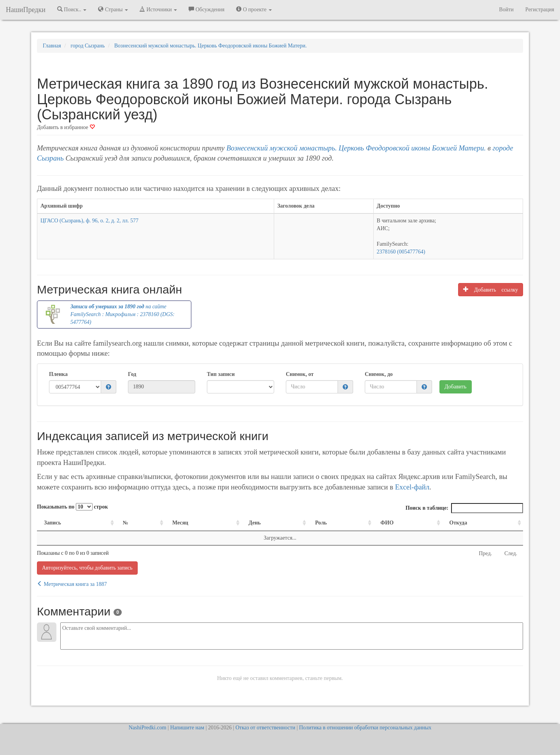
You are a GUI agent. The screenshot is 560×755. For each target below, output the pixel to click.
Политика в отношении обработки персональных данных (365, 728)
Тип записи (221, 374)
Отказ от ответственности (265, 728)
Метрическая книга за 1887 (72, 584)
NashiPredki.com (148, 728)
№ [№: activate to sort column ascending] (126, 523)
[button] (108, 387)
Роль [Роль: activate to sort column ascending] (321, 523)
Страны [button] (113, 9)
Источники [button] (158, 9)
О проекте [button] (254, 9)
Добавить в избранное (66, 127)
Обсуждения (206, 9)
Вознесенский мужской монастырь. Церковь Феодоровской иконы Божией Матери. (356, 148)
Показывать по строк (72, 507)
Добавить (456, 387)
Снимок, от (300, 374)
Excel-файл (412, 487)
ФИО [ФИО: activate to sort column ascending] (387, 523)
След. (511, 553)
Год (132, 374)
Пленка (58, 374)
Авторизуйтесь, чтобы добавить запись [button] (87, 568)
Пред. (485, 553)
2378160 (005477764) (401, 252)
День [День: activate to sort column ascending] (255, 523)
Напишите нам (187, 728)
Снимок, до (379, 374)
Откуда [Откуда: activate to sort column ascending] (458, 523)
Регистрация (540, 10)
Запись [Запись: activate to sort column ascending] (52, 523)
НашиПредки (26, 10)
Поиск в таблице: (464, 508)
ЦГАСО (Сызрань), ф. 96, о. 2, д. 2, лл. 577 (89, 221)
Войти (506, 10)
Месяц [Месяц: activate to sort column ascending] (180, 523)
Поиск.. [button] (72, 9)
